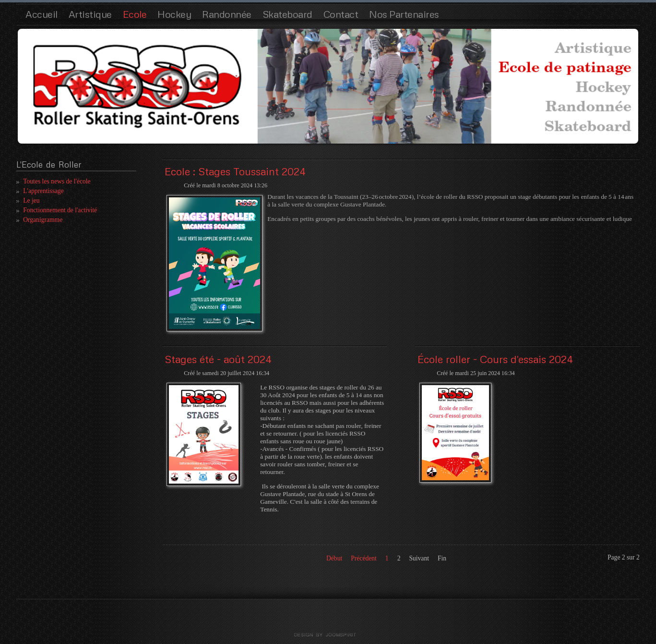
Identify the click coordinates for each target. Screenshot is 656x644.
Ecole (135, 14)
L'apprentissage (43, 191)
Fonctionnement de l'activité (60, 210)
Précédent (364, 558)
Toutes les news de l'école (57, 181)
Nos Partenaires (404, 14)
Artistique (90, 14)
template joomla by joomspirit (328, 635)
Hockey (174, 14)
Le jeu (31, 200)
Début (334, 558)
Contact (341, 14)
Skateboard (287, 14)
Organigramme (43, 220)
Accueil (42, 14)
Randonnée (227, 14)
